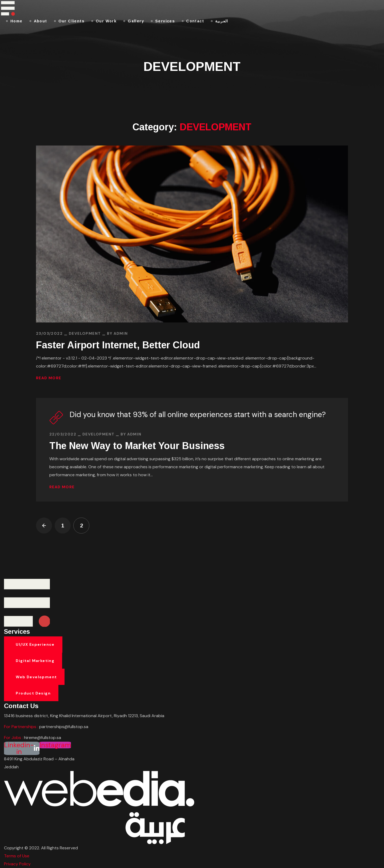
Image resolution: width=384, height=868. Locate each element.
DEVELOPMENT (85, 333)
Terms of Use (17, 856)
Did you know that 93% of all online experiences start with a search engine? (198, 415)
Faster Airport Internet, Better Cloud (118, 345)
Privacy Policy (17, 864)
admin (121, 333)
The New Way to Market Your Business (137, 446)
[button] (33, 645)
